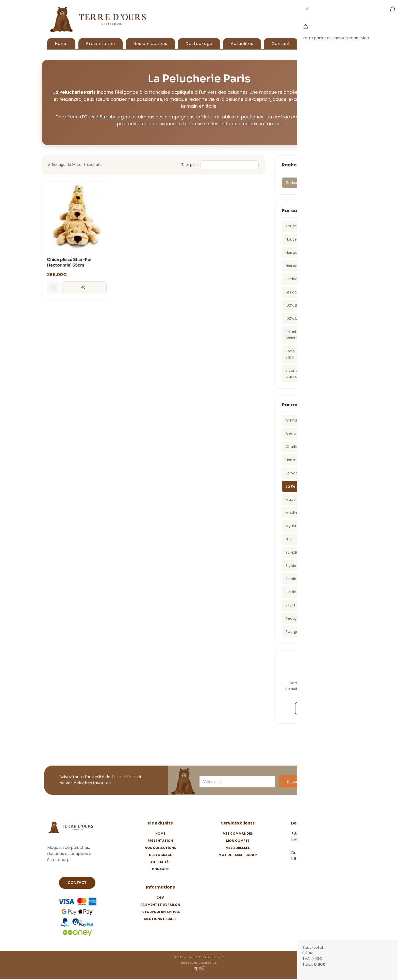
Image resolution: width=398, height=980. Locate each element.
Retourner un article (160, 912)
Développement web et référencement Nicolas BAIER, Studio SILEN (199, 964)
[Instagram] (315, 870)
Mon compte (238, 841)
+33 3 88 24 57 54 (309, 833)
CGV (160, 898)
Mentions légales (160, 919)
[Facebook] (300, 870)
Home (160, 834)
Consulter (84, 288)
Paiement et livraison (160, 905)
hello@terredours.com (314, 840)
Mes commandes (238, 834)
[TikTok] (330, 870)
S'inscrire (294, 781)
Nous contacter (316, 708)
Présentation (160, 841)
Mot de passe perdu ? (238, 855)
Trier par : (189, 165)
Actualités (160, 862)
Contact (160, 869)
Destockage (160, 855)
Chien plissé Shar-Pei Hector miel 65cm (69, 262)
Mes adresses (238, 848)
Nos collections (160, 848)
